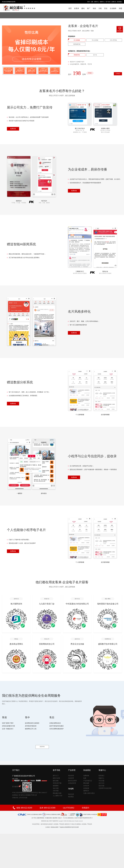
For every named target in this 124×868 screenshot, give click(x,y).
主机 (100, 8)
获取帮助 (42, 742)
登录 (89, 2)
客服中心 (101, 773)
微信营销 (55, 813)
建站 (83, 8)
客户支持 (108, 2)
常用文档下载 (57, 778)
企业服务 (113, 8)
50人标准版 (95, 40)
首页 (70, 8)
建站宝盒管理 (72, 775)
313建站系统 (48, 813)
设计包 (95, 55)
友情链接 (86, 783)
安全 (106, 8)
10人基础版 (77, 40)
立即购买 (115, 75)
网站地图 (86, 778)
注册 (92, 2)
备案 (85, 773)
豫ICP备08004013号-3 (86, 813)
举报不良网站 (85, 809)
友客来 (77, 8)
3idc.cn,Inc (72, 816)
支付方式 (101, 778)
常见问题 (101, 775)
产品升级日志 (88, 775)
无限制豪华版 (77, 44)
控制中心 (96, 2)
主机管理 (71, 773)
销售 (24, 802)
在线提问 (85, 802)
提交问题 (101, 780)
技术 (48, 802)
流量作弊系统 (40, 813)
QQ (69, 802)
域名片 (60, 813)
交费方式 (114, 2)
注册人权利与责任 (89, 788)
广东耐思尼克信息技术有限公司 (24, 771)
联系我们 (120, 2)
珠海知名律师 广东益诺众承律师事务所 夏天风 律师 (65, 822)
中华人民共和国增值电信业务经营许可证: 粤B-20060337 (30, 787)
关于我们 (16, 765)
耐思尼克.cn (71, 813)
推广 (89, 8)
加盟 (120, 8)
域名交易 (71, 789)
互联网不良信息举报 (105, 783)
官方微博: (17, 781)
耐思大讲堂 (56, 773)
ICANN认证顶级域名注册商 (51, 809)
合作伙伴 (86, 780)
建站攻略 (56, 775)
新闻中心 (102, 2)
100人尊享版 (113, 40)
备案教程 (56, 780)
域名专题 (56, 783)
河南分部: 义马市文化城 (20, 792)
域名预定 (71, 791)
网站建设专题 (57, 788)
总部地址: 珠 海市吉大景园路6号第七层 (24, 790)
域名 (94, 8)
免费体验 (13, 129)
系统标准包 (77, 55)
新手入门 (56, 770)
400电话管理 (72, 778)
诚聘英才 (86, 785)
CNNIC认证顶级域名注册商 (30, 809)
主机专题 (56, 785)
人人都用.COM (57, 790)
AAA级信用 (99, 809)
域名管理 (71, 770)
